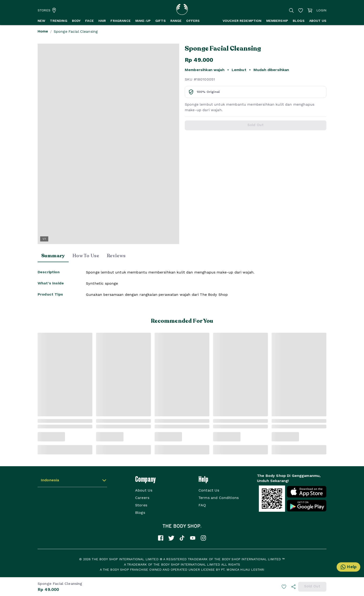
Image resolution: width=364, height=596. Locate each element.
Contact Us (209, 490)
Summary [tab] (53, 256)
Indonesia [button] (50, 480)
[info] (293, 587)
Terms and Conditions (219, 498)
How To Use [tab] (86, 256)
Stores (141, 505)
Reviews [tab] (116, 256)
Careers (142, 498)
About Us (144, 490)
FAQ (202, 505)
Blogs (140, 513)
